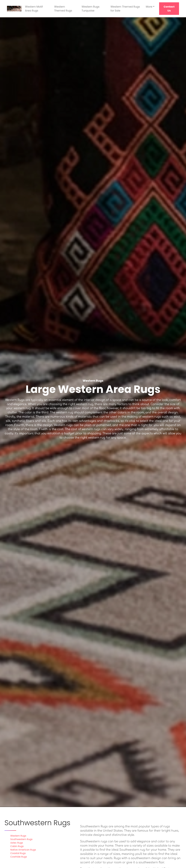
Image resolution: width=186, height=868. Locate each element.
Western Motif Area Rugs (34, 9)
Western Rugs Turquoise (91, 9)
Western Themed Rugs (63, 9)
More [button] (149, 7)
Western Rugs (18, 836)
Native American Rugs (23, 850)
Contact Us (169, 9)
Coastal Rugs (18, 853)
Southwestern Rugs (21, 839)
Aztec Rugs (17, 843)
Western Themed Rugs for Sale (125, 9)
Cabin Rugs (17, 846)
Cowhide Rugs (19, 857)
